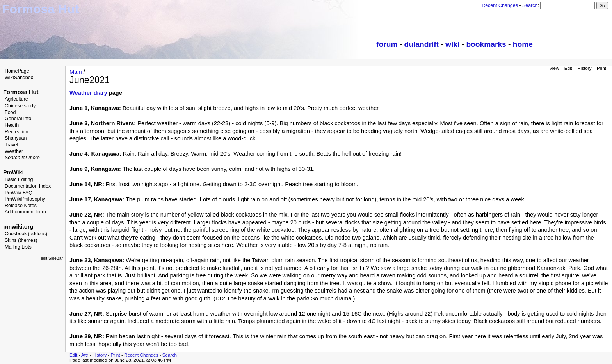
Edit (568, 68)
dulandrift (422, 44)
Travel (11, 145)
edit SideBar (52, 258)
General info (18, 119)
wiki (452, 44)
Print (601, 68)
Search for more (22, 158)
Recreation (17, 132)
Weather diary (88, 93)
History (584, 68)
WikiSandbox (19, 78)
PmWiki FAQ (19, 193)
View (554, 68)
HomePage (17, 71)
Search (530, 5)
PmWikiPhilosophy (25, 199)
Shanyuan (16, 138)
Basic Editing (19, 179)
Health (12, 125)
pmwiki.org (18, 227)
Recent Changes (500, 5)
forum (387, 44)
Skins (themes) (21, 240)
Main (76, 72)
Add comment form (25, 212)
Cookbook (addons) (26, 234)
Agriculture (16, 99)
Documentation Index (28, 186)
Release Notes (21, 206)
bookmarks (486, 44)
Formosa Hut (21, 92)
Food (10, 112)
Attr (85, 355)
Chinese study (20, 106)
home (523, 44)
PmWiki (13, 172)
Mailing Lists (18, 247)
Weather (14, 151)
